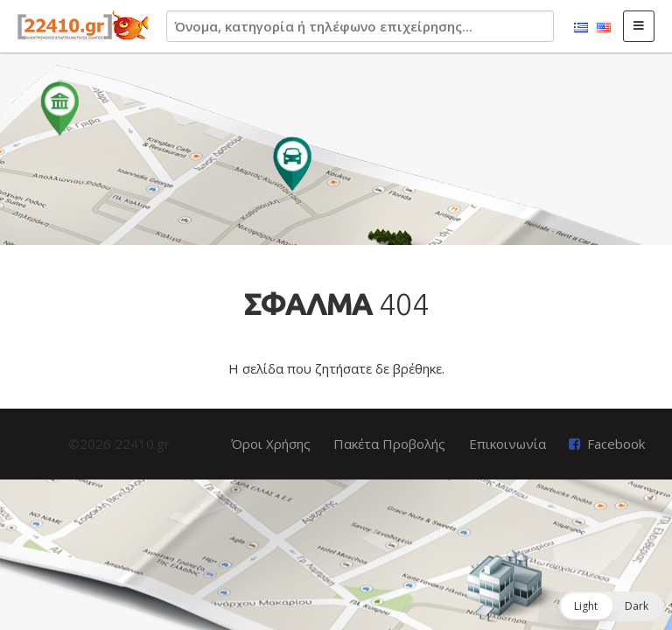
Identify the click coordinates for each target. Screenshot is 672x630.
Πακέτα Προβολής (389, 444)
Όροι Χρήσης (271, 444)
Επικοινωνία (507, 444)
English (604, 28)
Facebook (616, 444)
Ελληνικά (581, 28)
